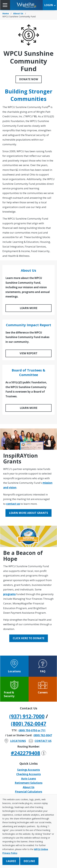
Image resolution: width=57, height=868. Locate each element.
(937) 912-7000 (27, 716)
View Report (28, 353)
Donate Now (29, 79)
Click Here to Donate (29, 638)
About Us (18, 13)
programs (9, 594)
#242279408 (28, 753)
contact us (13, 504)
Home (6, 13)
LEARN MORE (29, 308)
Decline (29, 861)
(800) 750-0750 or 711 (32, 730)
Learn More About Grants (28, 513)
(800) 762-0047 (29, 724)
